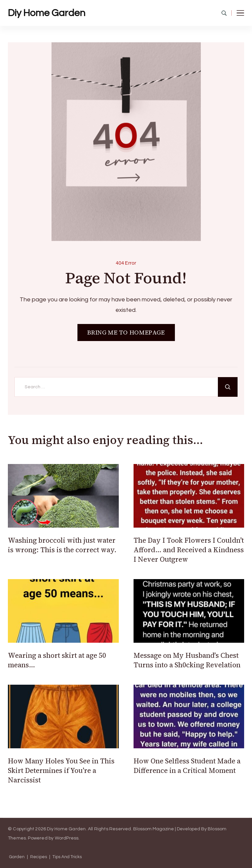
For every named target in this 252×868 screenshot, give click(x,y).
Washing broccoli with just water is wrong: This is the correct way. (62, 545)
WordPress (67, 838)
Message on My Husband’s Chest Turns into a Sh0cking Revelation (187, 660)
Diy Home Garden (47, 13)
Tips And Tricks (67, 857)
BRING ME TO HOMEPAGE (126, 332)
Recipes (39, 857)
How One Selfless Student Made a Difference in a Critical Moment (187, 766)
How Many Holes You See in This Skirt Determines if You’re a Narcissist (61, 771)
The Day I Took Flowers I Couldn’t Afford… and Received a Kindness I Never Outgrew (189, 550)
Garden (17, 857)
